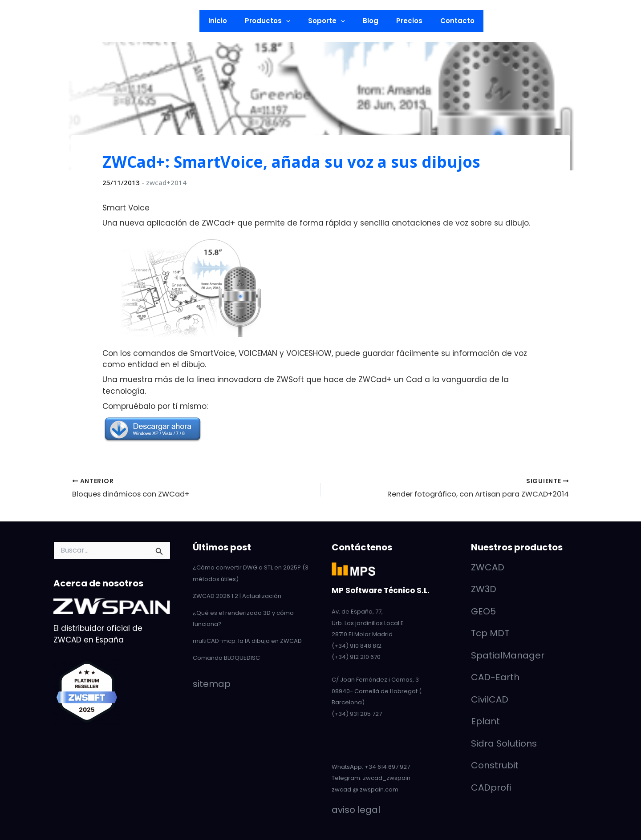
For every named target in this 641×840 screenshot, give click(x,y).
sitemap (212, 682)
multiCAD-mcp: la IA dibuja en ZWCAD (247, 640)
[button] (116, 21)
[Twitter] (53, 21)
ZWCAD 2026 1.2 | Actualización (237, 595)
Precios (403, 21)
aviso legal (356, 810)
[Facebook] (67, 21)
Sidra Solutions (504, 743)
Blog (368, 21)
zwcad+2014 (166, 182)
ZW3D (484, 589)
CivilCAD (490, 699)
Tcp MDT (490, 633)
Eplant (485, 721)
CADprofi (491, 787)
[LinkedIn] (24, 21)
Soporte (329, 21)
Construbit (495, 765)
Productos (274, 21)
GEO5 (483, 611)
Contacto (446, 21)
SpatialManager (508, 655)
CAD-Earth (495, 677)
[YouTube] (39, 21)
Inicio (229, 21)
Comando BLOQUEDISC (226, 656)
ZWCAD (488, 567)
